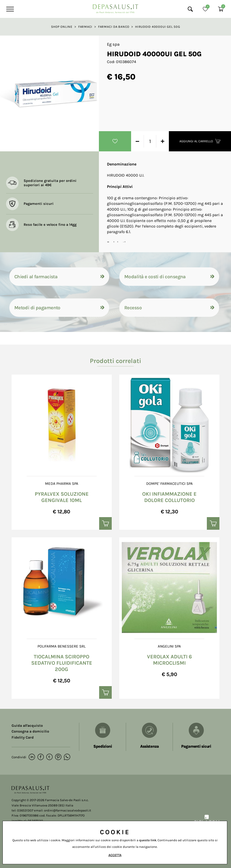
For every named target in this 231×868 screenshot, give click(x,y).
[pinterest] (58, 757)
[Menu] (9, 9)
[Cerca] (190, 9)
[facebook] (41, 757)
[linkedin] (32, 757)
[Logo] (115, 7)
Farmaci (85, 27)
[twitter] (49, 757)
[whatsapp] (67, 757)
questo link (148, 840)
